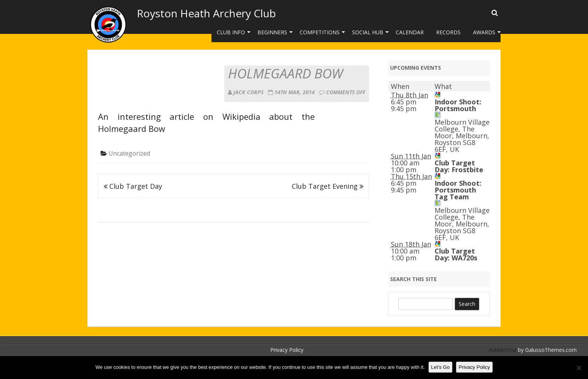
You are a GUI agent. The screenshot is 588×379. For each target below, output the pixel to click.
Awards (484, 32)
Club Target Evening (328, 186)
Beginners (272, 32)
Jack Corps (248, 92)
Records (448, 32)
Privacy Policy (287, 350)
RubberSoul (502, 350)
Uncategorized (129, 153)
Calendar (410, 32)
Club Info (231, 32)
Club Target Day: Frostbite (459, 166)
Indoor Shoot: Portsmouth (458, 105)
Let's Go (440, 367)
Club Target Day (133, 186)
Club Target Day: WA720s (456, 254)
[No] (579, 368)
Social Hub (368, 32)
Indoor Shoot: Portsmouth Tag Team (458, 190)
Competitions (320, 32)
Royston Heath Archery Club (206, 13)
